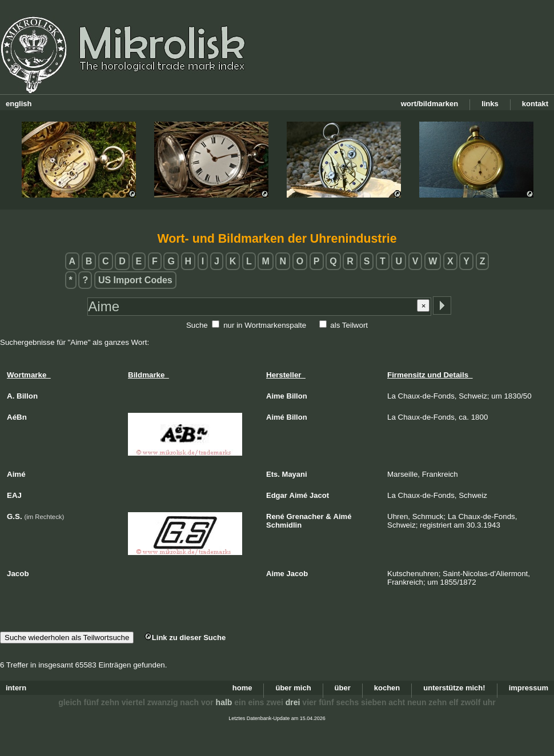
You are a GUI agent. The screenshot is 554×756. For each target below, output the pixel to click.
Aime (275, 396)
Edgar (277, 495)
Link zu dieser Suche (185, 638)
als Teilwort (349, 325)
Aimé (275, 417)
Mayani (295, 474)
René (275, 516)
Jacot (319, 495)
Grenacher (305, 516)
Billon (297, 396)
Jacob (298, 574)
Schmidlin (284, 525)
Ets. (273, 474)
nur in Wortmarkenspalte (265, 325)
